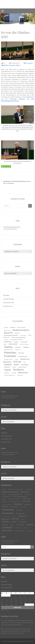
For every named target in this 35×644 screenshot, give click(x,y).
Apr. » (7, 610)
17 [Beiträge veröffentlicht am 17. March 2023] (21, 600)
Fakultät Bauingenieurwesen (12, 227)
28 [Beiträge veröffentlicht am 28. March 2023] (7, 605)
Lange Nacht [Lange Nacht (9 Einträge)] (23, 507)
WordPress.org (8, 306)
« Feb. (3, 610)
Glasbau (18, 65)
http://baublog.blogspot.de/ (13, 625)
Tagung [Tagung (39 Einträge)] (30, 524)
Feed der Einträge (8, 299)
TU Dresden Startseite (10, 229)
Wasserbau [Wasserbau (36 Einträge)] (7, 530)
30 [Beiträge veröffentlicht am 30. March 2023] (16, 605)
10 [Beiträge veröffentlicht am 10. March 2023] (21, 598)
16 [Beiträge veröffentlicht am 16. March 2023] (16, 600)
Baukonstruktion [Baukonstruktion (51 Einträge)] (21, 330)
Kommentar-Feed (9, 302)
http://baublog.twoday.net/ (15, 633)
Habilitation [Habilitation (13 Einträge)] (28, 504)
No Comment (28, 63)
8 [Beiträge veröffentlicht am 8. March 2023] (11, 598)
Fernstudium (12, 65)
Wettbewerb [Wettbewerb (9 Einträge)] (20, 375)
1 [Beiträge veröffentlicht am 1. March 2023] (11, 595)
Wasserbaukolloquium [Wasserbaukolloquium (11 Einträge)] (10, 375)
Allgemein (6, 65)
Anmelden (6, 295)
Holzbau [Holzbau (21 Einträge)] (26, 347)
